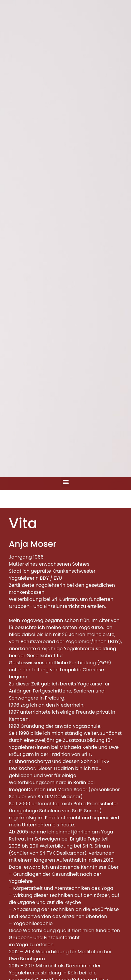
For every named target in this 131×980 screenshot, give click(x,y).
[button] (65, 482)
